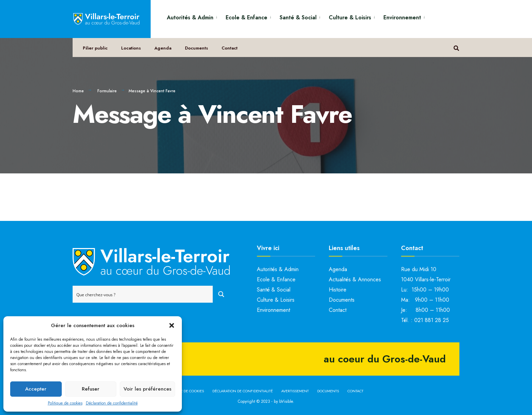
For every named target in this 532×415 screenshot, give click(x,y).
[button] (172, 325)
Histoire (338, 290)
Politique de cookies (65, 403)
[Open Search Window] (456, 48)
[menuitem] (194, 16)
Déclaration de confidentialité (112, 403)
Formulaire (107, 91)
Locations (131, 48)
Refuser (91, 389)
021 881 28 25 (432, 320)
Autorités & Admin (190, 17)
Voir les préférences (147, 389)
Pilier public (95, 48)
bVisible (286, 401)
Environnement (402, 17)
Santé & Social (298, 17)
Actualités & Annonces (355, 279)
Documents (196, 48)
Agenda (163, 48)
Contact (230, 48)
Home (78, 91)
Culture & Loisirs (350, 17)
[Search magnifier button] (221, 294)
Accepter (36, 389)
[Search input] (143, 294)
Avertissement (295, 391)
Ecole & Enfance (246, 17)
